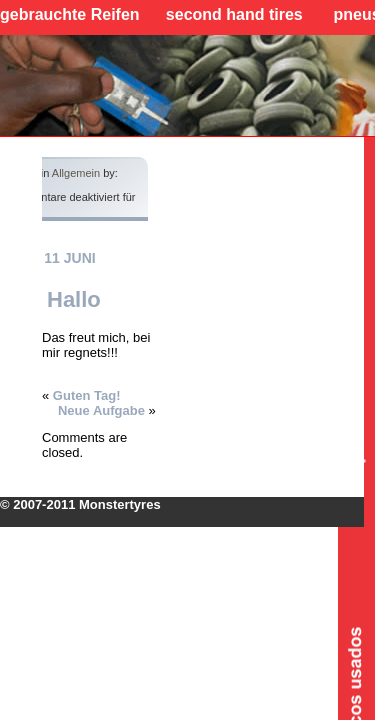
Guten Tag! (87, 395)
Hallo (74, 299)
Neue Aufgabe (101, 410)
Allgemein (76, 173)
